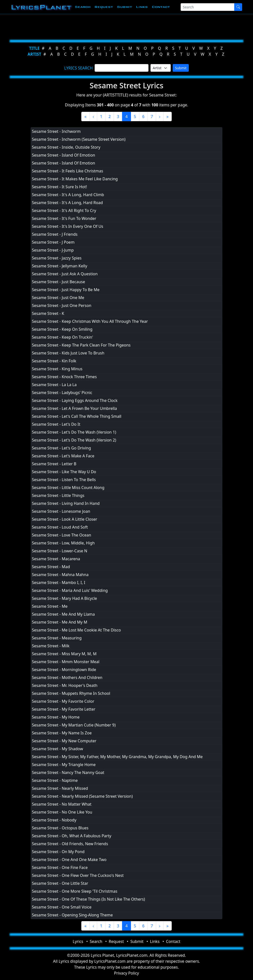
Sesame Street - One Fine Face (60, 867)
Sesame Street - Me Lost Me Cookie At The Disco (76, 630)
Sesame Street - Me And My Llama (63, 614)
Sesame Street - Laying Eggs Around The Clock (75, 400)
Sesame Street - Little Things (58, 495)
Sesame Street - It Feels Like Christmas (67, 171)
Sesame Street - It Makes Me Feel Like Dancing (75, 179)
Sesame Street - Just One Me (58, 298)
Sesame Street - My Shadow (57, 749)
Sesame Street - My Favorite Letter (64, 709)
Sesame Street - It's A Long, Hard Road (67, 203)
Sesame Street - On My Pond (58, 852)
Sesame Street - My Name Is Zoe (62, 733)
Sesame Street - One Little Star (60, 883)
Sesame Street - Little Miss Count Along (68, 488)
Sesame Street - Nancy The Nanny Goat (68, 772)
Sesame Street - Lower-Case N (60, 551)
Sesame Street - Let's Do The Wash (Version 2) (74, 440)
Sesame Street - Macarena (56, 559)
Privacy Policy (127, 973)
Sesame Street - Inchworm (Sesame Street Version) (79, 139)
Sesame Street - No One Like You (62, 812)
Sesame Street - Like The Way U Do (64, 472)
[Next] (160, 117)
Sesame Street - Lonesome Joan (61, 511)
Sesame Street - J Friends (55, 234)
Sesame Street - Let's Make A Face (63, 456)
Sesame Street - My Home (56, 717)
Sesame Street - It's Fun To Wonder (64, 218)
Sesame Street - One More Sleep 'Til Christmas (75, 891)
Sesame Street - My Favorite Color (63, 701)
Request (104, 7)
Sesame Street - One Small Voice (62, 907)
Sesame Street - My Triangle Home (64, 765)
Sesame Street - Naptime (55, 780)
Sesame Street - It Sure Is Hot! (59, 187)
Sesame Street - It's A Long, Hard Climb (68, 195)
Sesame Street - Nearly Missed (60, 788)
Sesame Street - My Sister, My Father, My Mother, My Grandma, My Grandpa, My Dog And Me (117, 757)
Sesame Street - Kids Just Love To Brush (68, 353)
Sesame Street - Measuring (57, 638)
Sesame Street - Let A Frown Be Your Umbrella (74, 408)
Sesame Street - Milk (51, 646)
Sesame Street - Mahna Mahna (60, 575)
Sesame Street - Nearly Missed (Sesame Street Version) (82, 796)
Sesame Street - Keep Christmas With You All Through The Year (90, 321)
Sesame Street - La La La (54, 385)
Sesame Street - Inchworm (56, 131)
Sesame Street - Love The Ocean (62, 535)
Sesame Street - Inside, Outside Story (66, 147)
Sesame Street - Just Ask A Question (65, 274)
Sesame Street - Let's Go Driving (61, 448)
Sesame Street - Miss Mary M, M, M (64, 654)
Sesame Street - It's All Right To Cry (64, 210)
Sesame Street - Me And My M (60, 622)
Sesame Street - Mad (51, 567)
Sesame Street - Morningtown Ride (64, 670)
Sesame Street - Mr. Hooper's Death (65, 685)
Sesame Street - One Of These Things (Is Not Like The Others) (88, 899)
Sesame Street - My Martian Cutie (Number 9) (74, 725)
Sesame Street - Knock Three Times (64, 377)
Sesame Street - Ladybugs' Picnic (62, 393)
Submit (124, 7)
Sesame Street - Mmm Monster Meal (66, 662)
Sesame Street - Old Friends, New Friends (70, 844)
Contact (161, 7)
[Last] (168, 117)
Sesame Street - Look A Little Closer (64, 519)
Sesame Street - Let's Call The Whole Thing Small (77, 416)
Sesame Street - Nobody (54, 820)
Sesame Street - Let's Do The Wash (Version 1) (74, 432)
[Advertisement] (126, 26)
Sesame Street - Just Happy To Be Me (66, 290)
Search (83, 7)
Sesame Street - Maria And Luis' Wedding (70, 590)
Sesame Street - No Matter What (62, 804)
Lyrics (78, 941)
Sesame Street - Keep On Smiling (62, 329)
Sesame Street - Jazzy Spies (57, 258)
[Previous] (93, 117)
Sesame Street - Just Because (58, 282)
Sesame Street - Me (50, 606)
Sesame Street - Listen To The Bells (64, 480)
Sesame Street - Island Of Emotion (63, 155)
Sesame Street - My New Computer (64, 741)
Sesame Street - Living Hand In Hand (66, 503)
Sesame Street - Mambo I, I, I (59, 583)
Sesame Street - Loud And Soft (60, 527)
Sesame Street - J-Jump (53, 250)
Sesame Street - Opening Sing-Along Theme (72, 915)
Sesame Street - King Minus (57, 369)
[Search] (208, 7)
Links (142, 7)
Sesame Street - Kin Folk (54, 361)
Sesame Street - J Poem (53, 242)
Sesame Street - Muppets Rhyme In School (71, 693)
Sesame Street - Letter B (54, 464)
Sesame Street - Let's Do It (56, 424)
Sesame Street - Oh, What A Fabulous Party (72, 836)
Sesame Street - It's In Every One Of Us (68, 226)
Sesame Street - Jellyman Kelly (60, 266)
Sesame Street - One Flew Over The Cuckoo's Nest (78, 875)
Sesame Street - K (48, 313)
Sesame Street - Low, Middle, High (63, 543)
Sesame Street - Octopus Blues (60, 828)
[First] (85, 117)
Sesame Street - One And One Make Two (69, 860)
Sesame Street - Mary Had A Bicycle (64, 598)
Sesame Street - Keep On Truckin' (63, 337)
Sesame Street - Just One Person (62, 305)
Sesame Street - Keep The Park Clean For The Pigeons (81, 345)
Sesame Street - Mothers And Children (67, 677)
